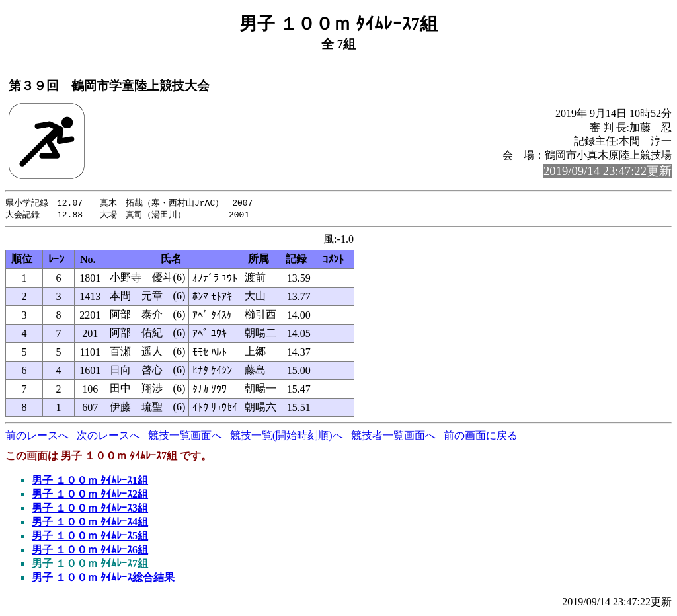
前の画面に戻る (481, 437)
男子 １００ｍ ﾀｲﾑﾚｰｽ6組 (90, 551)
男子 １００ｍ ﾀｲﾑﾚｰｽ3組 (90, 509)
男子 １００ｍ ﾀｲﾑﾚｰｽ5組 (90, 537)
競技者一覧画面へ (393, 437)
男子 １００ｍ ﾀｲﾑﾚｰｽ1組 (90, 481)
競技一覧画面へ (185, 437)
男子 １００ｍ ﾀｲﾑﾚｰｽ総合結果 (103, 579)
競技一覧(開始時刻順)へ (287, 437)
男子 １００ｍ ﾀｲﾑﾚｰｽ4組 (90, 523)
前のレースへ (37, 437)
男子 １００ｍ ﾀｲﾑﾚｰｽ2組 (90, 495)
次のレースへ (108, 437)
